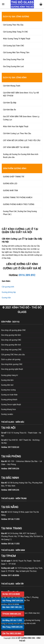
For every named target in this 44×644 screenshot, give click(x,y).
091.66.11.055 (14, 519)
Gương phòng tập (9, 292)
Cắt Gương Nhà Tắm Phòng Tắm (16, 52)
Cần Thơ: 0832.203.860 (12, 634)
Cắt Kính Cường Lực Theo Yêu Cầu (17, 133)
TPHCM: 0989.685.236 (12, 614)
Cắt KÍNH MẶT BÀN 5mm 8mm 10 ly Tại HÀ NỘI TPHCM (21, 94)
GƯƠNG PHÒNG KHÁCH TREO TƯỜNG (19, 204)
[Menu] (3, 4)
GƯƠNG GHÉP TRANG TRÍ (14, 177)
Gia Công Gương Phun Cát (13, 59)
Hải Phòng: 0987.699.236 (13, 601)
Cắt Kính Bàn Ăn (10, 110)
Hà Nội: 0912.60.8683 (11, 594)
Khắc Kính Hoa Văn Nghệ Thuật (16, 126)
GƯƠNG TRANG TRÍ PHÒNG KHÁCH (18, 197)
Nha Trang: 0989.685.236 (12, 627)
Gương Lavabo (7, 414)
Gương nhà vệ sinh (28, 623)
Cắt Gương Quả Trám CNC (14, 46)
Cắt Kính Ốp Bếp (10, 103)
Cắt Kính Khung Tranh (12, 86)
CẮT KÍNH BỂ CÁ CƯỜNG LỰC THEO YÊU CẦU (22, 140)
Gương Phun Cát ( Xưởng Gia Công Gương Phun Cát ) (20, 213)
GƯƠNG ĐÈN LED (10, 184)
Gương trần (6, 298)
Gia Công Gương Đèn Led (13, 66)
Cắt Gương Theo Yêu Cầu (13, 25)
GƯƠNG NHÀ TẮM (10, 191)
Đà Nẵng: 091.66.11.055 (12, 620)
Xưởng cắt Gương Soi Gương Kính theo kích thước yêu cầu (21, 156)
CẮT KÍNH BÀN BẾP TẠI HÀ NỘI (16, 147)
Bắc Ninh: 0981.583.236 (12, 607)
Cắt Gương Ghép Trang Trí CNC (15, 32)
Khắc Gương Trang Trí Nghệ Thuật (17, 39)
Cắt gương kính (8, 287)
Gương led (30, 620)
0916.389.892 (27, 275)
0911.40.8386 (13, 575)
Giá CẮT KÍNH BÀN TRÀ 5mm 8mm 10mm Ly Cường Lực (21, 118)
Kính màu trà (34, 613)
